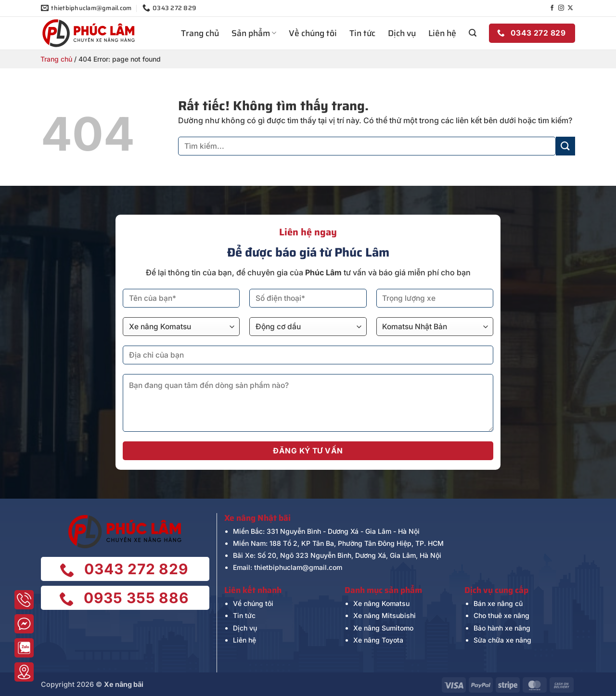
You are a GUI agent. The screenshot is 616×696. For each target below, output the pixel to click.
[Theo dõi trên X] (570, 8)
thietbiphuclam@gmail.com (298, 567)
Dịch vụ (402, 33)
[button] (473, 33)
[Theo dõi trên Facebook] (552, 8)
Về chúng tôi (313, 33)
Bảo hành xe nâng (502, 628)
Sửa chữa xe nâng (502, 640)
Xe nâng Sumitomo (383, 628)
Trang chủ (200, 33)
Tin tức (362, 33)
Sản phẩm (254, 33)
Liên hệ (442, 33)
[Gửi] (565, 146)
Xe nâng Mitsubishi (385, 615)
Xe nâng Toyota (378, 640)
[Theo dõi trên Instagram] (561, 8)
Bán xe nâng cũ (498, 603)
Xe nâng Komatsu (381, 603)
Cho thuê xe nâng (501, 615)
